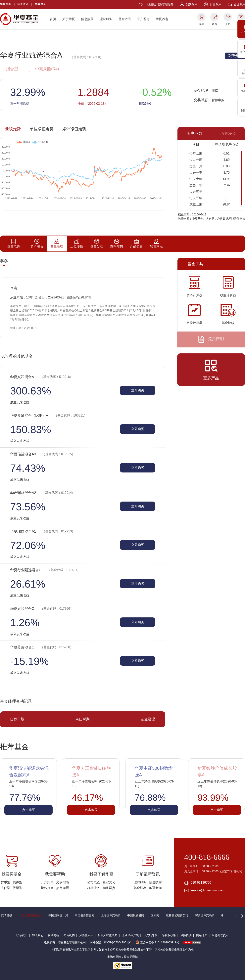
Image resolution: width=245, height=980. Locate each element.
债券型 (18, 882)
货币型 (5, 882)
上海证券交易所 (111, 915)
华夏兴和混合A (42, 377)
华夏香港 (23, 4)
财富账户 (216, 4)
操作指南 (47, 888)
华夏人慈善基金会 (30, 915)
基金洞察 (140, 888)
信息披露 (87, 19)
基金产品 (125, 19)
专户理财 (143, 19)
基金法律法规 (130, 935)
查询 (215, 24)
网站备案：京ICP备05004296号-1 (111, 942)
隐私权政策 (169, 935)
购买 (201, 24)
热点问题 (63, 888)
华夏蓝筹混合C (42, 647)
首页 (53, 19)
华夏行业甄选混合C (45, 570)
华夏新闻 (155, 888)
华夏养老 (162, 19)
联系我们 (22, 935)
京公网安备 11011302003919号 (157, 942)
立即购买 (138, 390)
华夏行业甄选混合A (31, 55)
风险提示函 (86, 935)
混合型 (5, 888)
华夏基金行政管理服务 (159, 4)
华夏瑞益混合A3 (43, 454)
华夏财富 (40, 4)
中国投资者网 (136, 915)
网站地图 (202, 935)
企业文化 (109, 882)
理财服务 (106, 19)
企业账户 (239, 4)
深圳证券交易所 (205, 915)
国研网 (155, 915)
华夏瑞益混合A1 (43, 531)
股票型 (18, 888)
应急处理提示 (220, 935)
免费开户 (235, 56)
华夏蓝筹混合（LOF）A (49, 416)
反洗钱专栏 (150, 935)
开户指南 (47, 882)
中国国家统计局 (58, 915)
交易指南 (63, 882)
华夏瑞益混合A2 (43, 493)
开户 (228, 24)
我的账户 (192, 4)
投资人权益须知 (108, 935)
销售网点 (109, 888)
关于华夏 (69, 19)
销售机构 (69, 935)
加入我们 (38, 935)
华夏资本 (6, 4)
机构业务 (94, 888)
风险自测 (186, 935)
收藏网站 (53, 935)
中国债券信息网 (84, 915)
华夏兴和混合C (42, 609)
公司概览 (94, 882)
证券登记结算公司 (177, 915)
